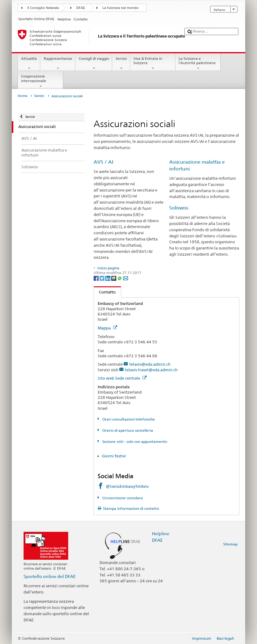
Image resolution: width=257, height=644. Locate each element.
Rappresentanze (58, 64)
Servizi (121, 64)
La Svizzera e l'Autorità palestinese (198, 64)
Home (22, 96)
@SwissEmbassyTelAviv (127, 486)
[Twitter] (102, 278)
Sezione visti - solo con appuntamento (134, 441)
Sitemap (230, 544)
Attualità (29, 64)
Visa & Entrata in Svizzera (153, 64)
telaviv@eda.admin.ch (150, 364)
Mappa (107, 328)
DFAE (81, 8)
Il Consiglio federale (43, 8)
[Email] (126, 278)
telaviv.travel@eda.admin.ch (151, 370)
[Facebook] (97, 278)
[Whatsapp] (120, 278)
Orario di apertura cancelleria (127, 430)
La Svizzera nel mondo (120, 8)
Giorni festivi (114, 456)
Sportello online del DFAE (50, 576)
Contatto (105, 292)
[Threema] (114, 278)
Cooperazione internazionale (41, 81)
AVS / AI (104, 162)
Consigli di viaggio (94, 64)
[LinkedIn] (108, 278)
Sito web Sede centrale (122, 378)
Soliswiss (179, 208)
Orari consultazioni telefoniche (128, 419)
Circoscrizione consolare (122, 498)
